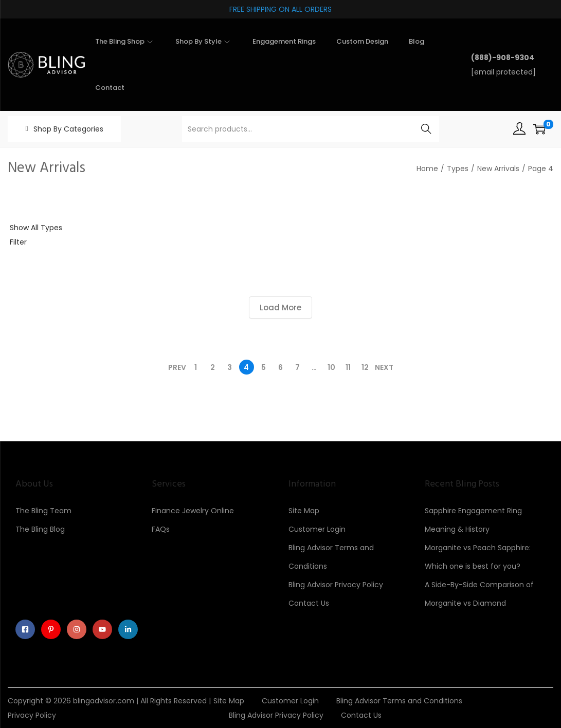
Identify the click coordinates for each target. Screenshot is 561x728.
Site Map (304, 511)
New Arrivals (498, 169)
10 (331, 367)
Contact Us (309, 603)
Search (427, 129)
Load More (280, 307)
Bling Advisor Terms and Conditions (399, 701)
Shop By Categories (68, 129)
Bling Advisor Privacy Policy (336, 585)
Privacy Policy (32, 715)
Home (427, 169)
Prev (177, 367)
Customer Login (317, 529)
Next (384, 367)
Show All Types (36, 228)
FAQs (161, 529)
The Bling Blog (40, 529)
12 (365, 367)
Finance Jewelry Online (193, 511)
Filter (18, 242)
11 (348, 367)
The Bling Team (43, 511)
